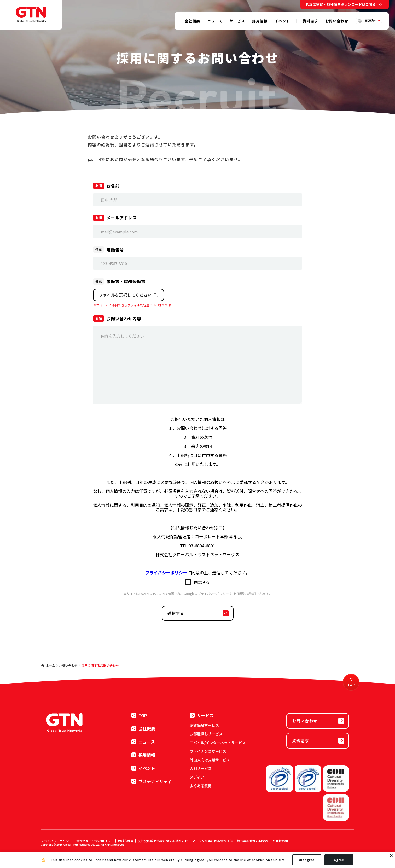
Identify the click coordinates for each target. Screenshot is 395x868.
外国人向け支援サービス (210, 760)
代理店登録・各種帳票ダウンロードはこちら (341, 4)
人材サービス (201, 768)
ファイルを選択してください (129, 295)
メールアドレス (121, 218)
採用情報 (143, 755)
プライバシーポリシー (213, 594)
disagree (307, 860)
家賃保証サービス (204, 725)
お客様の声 (280, 841)
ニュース (143, 742)
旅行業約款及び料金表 (253, 841)
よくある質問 (201, 786)
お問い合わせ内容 (124, 319)
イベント (143, 768)
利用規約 (240, 594)
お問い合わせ (68, 665)
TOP (139, 715)
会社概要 (143, 728)
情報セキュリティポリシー (95, 841)
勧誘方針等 (126, 841)
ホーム (50, 665)
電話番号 (115, 250)
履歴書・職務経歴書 (126, 281)
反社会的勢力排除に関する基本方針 (163, 841)
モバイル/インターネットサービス (218, 743)
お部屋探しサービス (206, 734)
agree (339, 860)
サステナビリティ (151, 781)
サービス (202, 715)
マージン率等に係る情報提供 (212, 841)
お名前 (113, 186)
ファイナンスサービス (208, 751)
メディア (197, 777)
